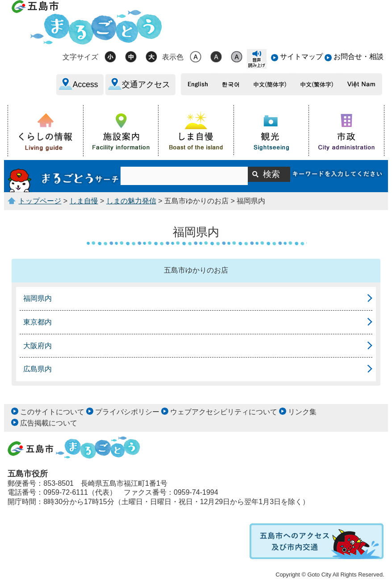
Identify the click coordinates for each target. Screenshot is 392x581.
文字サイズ (80, 57)
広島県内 (38, 369)
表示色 (173, 57)
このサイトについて (52, 412)
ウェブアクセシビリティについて (224, 412)
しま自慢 (84, 201)
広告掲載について (49, 423)
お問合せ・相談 (359, 57)
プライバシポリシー (127, 412)
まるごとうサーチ (64, 176)
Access (85, 84)
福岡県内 (38, 298)
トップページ (40, 201)
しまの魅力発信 (131, 201)
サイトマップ (301, 57)
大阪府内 (38, 346)
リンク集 (302, 412)
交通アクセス (146, 84)
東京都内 (38, 322)
